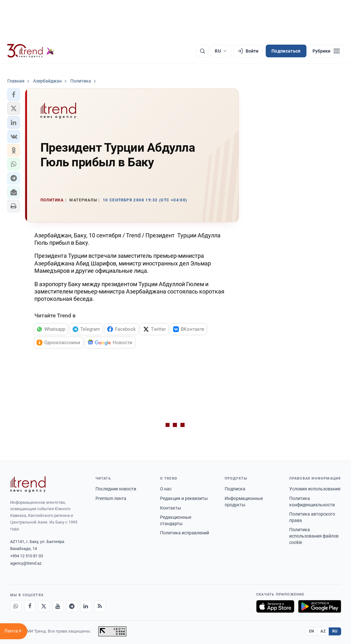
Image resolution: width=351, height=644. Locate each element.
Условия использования (315, 489)
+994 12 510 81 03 (27, 556)
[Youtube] (58, 606)
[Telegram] (72, 606)
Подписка (235, 489)
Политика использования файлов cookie (314, 536)
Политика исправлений (185, 533)
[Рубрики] (326, 51)
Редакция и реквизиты (184, 498)
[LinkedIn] (86, 606)
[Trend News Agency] (28, 484)
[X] (44, 606)
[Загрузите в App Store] (275, 606)
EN (312, 631)
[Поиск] (202, 51)
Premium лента (111, 498)
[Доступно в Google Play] (320, 606)
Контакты (171, 508)
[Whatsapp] (16, 606)
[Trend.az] (31, 51)
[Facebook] (30, 606)
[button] (14, 95)
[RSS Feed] (100, 606)
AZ (323, 631)
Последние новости (116, 489)
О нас (166, 489)
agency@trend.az (26, 563)
